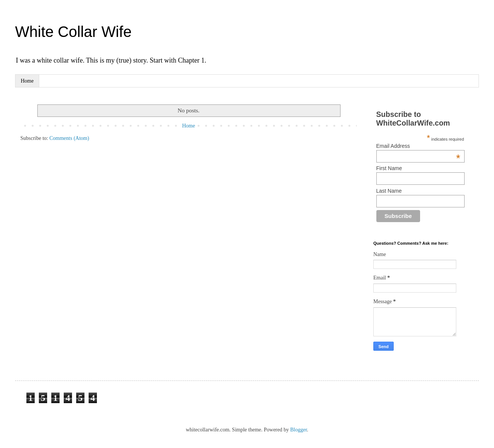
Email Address (418, 146)
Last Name (389, 191)
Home (27, 81)
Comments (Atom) (69, 138)
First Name (389, 168)
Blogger (298, 430)
